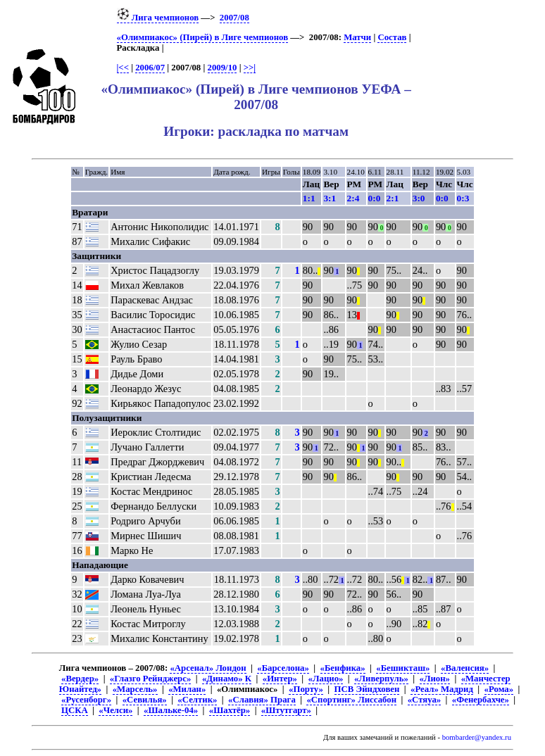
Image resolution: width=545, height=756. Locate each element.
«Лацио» (326, 679)
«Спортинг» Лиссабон (351, 700)
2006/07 (150, 68)
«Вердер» (80, 679)
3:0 (419, 198)
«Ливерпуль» (381, 679)
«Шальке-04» (171, 710)
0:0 (375, 198)
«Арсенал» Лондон (208, 668)
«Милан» (187, 689)
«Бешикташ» (403, 668)
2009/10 (223, 68)
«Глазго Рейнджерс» (150, 679)
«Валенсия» (465, 668)
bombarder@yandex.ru (477, 737)
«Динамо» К (227, 679)
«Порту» (306, 689)
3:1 (330, 198)
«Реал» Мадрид (442, 689)
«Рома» (499, 689)
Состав (392, 37)
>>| (250, 68)
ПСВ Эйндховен (367, 689)
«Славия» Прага (262, 700)
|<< (123, 68)
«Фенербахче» (481, 700)
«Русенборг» (86, 700)
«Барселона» (283, 668)
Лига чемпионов (158, 18)
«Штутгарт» (286, 710)
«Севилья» (145, 700)
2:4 (353, 198)
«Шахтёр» (230, 710)
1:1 (309, 198)
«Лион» (435, 679)
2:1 (393, 198)
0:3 (463, 198)
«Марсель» (135, 689)
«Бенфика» (343, 668)
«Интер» (280, 679)
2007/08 (234, 18)
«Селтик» (197, 700)
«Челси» (115, 710)
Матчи (357, 37)
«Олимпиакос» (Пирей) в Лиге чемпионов (203, 37)
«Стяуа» (425, 700)
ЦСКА (75, 710)
